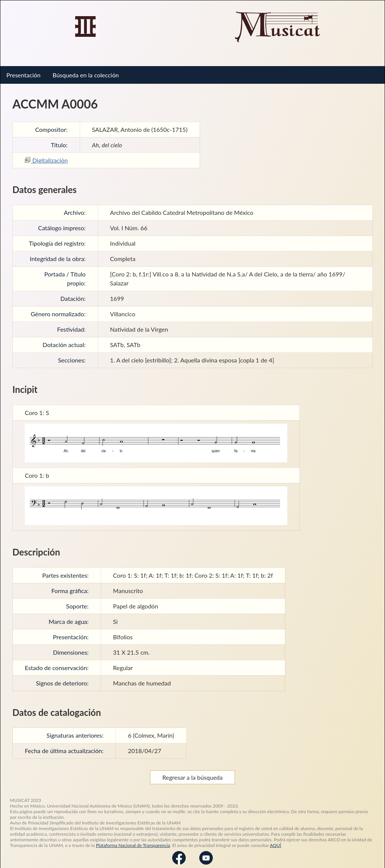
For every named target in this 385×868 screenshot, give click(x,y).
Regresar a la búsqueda (193, 772)
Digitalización (46, 155)
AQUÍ (276, 840)
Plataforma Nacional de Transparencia (133, 840)
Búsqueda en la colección (86, 69)
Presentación (23, 69)
